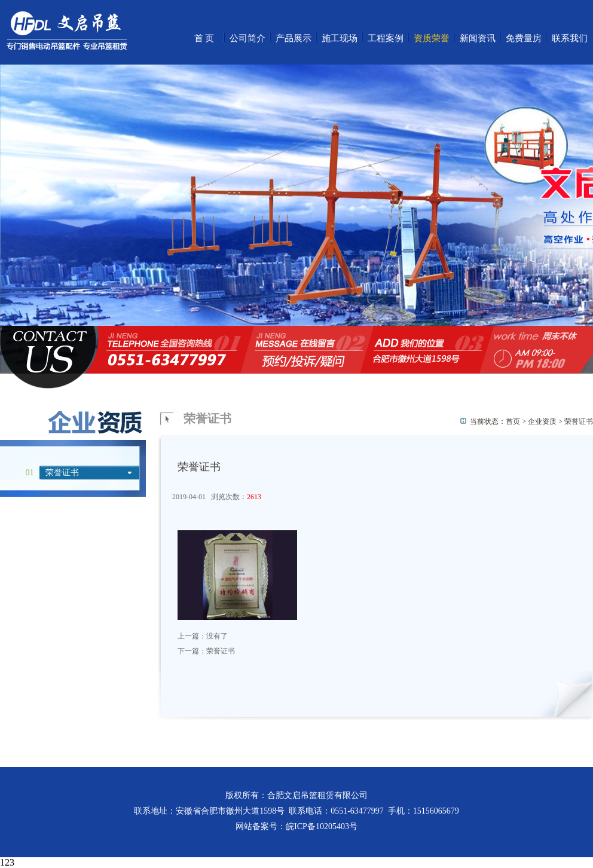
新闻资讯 (478, 38)
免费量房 (524, 38)
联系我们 (570, 38)
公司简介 (247, 38)
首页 (205, 38)
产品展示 (294, 38)
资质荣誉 (432, 38)
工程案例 (386, 38)
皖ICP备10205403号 (322, 826)
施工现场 (340, 38)
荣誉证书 (62, 473)
